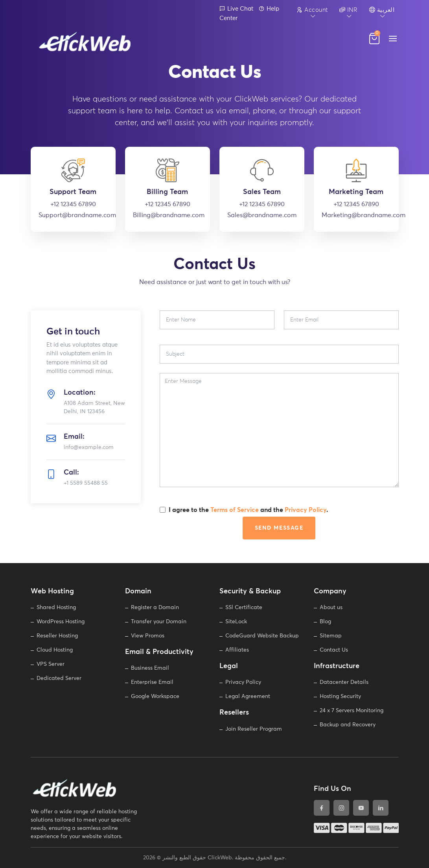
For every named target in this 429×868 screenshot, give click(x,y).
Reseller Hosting (57, 636)
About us (331, 608)
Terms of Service (235, 510)
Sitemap (331, 636)
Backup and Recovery (348, 725)
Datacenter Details (344, 682)
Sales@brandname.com (262, 215)
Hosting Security (340, 696)
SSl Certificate (244, 608)
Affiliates (237, 650)
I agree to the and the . (248, 510)
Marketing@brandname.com (356, 215)
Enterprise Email (152, 682)
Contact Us (334, 650)
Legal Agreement (248, 696)
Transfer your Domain (159, 622)
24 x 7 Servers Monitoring (352, 711)
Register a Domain (155, 608)
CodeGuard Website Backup (262, 636)
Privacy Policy (306, 510)
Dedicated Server (59, 678)
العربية (382, 10)
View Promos (148, 636)
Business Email (150, 668)
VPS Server (51, 664)
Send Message (279, 528)
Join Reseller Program (254, 729)
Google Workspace (155, 696)
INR (349, 10)
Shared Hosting (56, 608)
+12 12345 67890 (73, 204)
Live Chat (236, 9)
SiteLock (236, 622)
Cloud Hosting (55, 650)
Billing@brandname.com (168, 215)
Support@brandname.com (73, 215)
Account (312, 10)
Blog (325, 622)
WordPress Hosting (61, 622)
